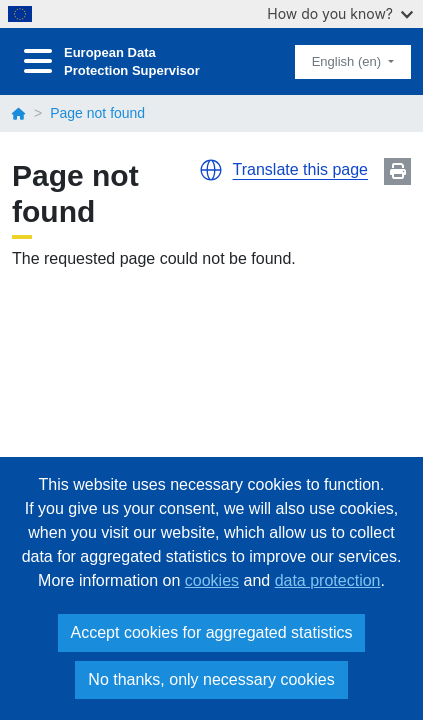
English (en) (348, 61)
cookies (212, 580)
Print (397, 171)
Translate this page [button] (300, 169)
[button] (211, 170)
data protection (328, 580)
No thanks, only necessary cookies (211, 679)
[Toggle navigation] (38, 61)
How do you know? (340, 13)
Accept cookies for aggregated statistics (212, 632)
